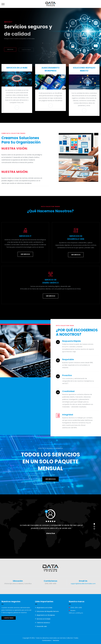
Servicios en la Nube (44, 619)
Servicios (56, 640)
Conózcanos (46, 640)
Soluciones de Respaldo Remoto (48, 611)
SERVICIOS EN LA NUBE (17, 68)
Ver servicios (50, 479)
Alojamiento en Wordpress (46, 615)
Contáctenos (9, 618)
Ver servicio (25, 254)
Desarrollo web (42, 626)
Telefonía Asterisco (43, 623)
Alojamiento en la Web (44, 608)
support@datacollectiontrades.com (83, 584)
